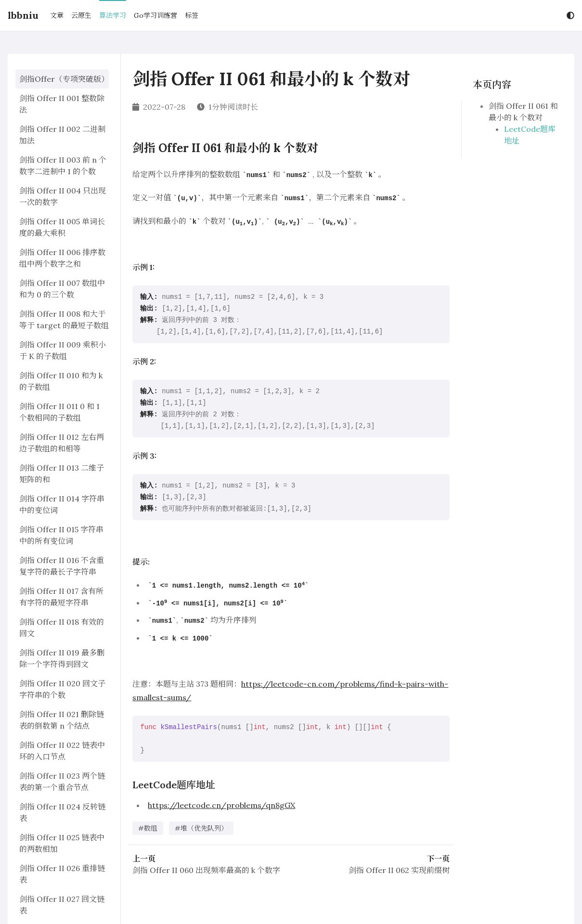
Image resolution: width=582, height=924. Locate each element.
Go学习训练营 (155, 15)
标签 (192, 15)
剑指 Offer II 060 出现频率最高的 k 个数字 (206, 870)
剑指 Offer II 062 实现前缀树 (399, 870)
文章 (57, 15)
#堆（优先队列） (201, 828)
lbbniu (23, 15)
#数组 (148, 828)
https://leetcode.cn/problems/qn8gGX (221, 805)
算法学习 (113, 15)
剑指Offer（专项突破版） (62, 79)
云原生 (81, 15)
